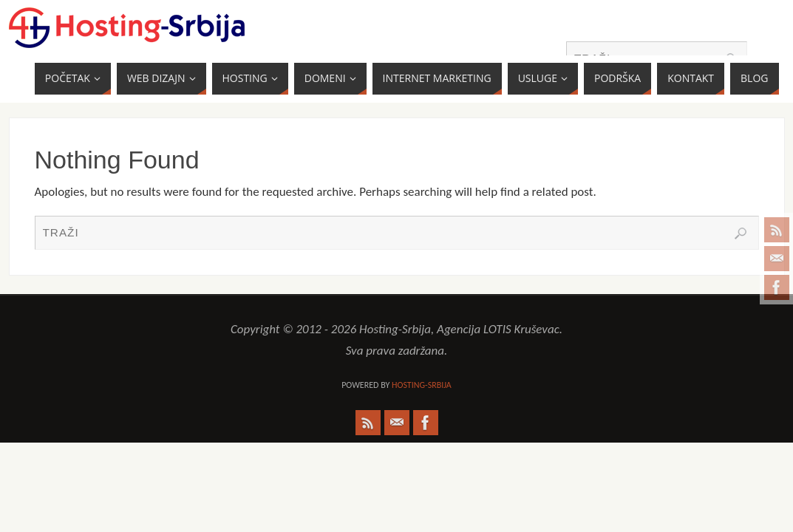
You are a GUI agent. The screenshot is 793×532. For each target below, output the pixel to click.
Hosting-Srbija (422, 385)
